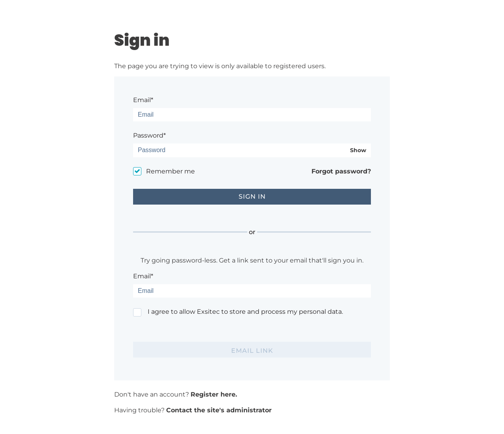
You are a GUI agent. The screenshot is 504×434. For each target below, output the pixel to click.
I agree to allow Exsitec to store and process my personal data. (245, 312)
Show (358, 150)
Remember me (170, 171)
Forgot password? (341, 171)
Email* (143, 100)
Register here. (214, 394)
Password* (149, 135)
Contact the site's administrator (219, 410)
